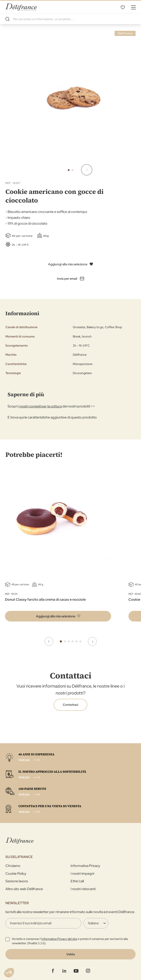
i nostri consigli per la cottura (40, 406)
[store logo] (21, 7)
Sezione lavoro (17, 881)
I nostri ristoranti (83, 889)
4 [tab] (73, 641)
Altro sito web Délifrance (24, 889)
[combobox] (70, 19)
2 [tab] (65, 641)
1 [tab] (61, 641)
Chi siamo (13, 866)
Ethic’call (77, 881)
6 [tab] (80, 641)
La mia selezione (123, 7)
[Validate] (70, 954)
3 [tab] (69, 641)
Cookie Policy (16, 874)
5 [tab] (76, 641)
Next (92, 641)
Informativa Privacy (85, 866)
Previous (49, 641)
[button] (87, 170)
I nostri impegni (82, 874)
